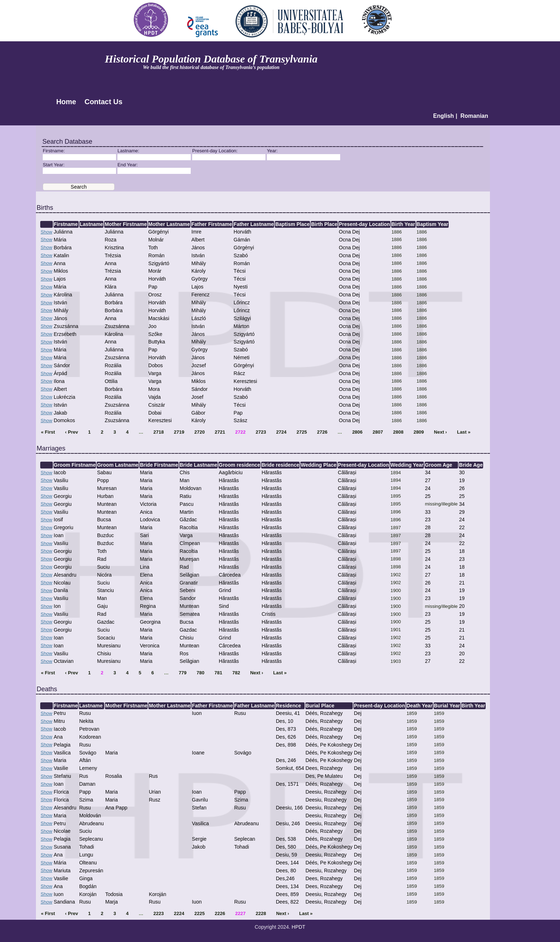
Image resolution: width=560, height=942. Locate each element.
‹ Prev (71, 432)
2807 (378, 432)
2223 (159, 913)
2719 (179, 432)
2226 (220, 913)
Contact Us (103, 102)
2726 (322, 432)
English (444, 116)
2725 (302, 432)
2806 (357, 432)
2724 (281, 432)
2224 (179, 913)
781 (218, 673)
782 (236, 673)
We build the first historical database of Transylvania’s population (211, 67)
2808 (398, 432)
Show (47, 232)
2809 (419, 432)
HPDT (298, 927)
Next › (440, 432)
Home (66, 102)
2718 (159, 432)
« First (48, 432)
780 (200, 673)
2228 (261, 913)
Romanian (474, 116)
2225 (200, 913)
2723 (261, 432)
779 (183, 673)
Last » (464, 432)
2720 (200, 432)
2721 (220, 432)
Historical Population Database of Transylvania (211, 59)
